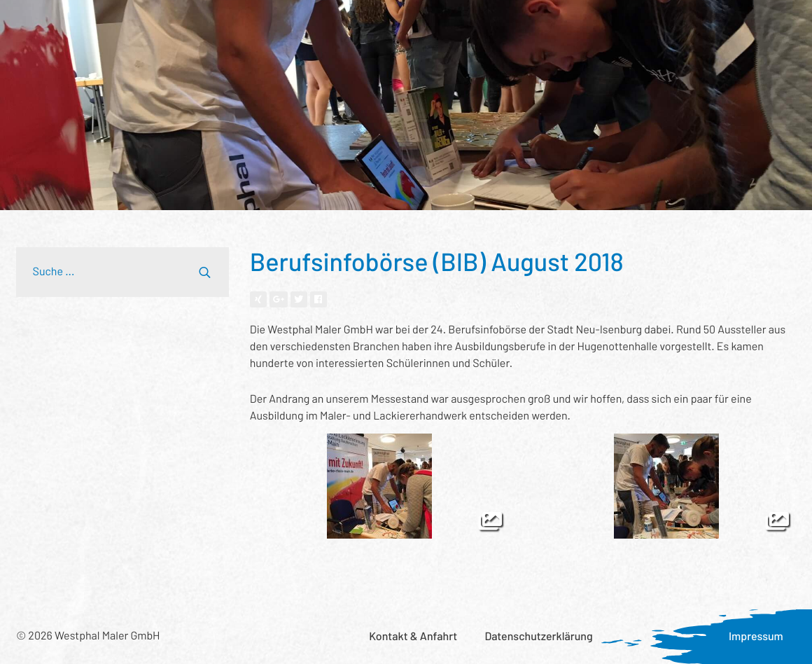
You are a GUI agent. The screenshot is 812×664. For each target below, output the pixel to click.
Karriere (684, 25)
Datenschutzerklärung (538, 636)
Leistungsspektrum (124, 25)
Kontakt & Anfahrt (413, 636)
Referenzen (223, 25)
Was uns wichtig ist (525, 25)
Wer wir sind (303, 25)
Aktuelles (618, 25)
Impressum (756, 636)
